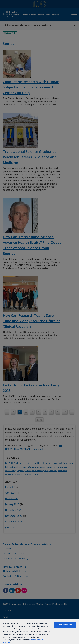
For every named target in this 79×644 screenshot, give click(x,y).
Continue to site (65, 625)
